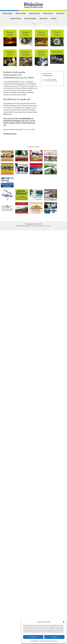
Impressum (54, 641)
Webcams (54, 19)
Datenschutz (42, 226)
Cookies (49, 226)
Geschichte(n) (60, 13)
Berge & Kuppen (7, 13)
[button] (64, 622)
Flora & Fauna (43, 19)
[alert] (52, 80)
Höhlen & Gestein (21, 13)
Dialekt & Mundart (16, 19)
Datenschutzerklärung (45, 641)
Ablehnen (54, 637)
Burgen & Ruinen (48, 13)
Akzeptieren (33, 637)
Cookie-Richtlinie (35, 641)
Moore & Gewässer (34, 13)
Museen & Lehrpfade (30, 19)
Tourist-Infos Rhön (29, 130)
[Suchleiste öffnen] (34, 24)
